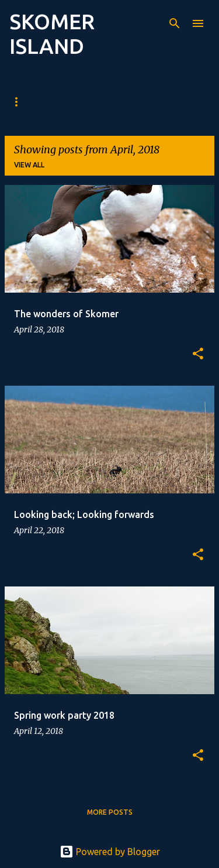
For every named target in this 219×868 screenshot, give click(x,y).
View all (29, 165)
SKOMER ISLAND (52, 34)
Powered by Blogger (110, 852)
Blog (26, 102)
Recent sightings (125, 102)
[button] (198, 354)
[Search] (175, 23)
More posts (110, 812)
